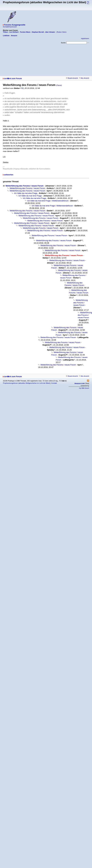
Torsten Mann (25, 32)
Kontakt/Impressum (10, 27)
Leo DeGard (14, 32)
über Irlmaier (50, 32)
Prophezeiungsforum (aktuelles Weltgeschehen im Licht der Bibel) (26, 383)
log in (88, 3)
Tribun (5, 32)
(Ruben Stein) (61, 32)
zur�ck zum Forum (13, 78)
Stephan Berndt (38, 32)
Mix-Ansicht (84, 78)
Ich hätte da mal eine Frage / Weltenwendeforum (48, 201)
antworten (9, 175)
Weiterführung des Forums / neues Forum (25, 186)
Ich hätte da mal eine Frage (26, 193)
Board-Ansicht (72, 78)
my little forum (84, 388)
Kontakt (54, 383)
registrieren (85, 38)
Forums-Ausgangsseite (15, 25)
